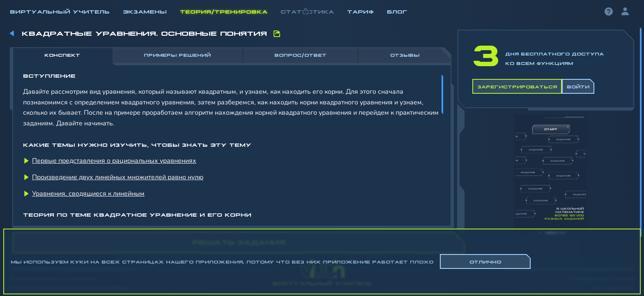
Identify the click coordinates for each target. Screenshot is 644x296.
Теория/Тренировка (224, 11)
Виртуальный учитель (60, 11)
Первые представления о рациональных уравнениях (114, 161)
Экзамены (145, 11)
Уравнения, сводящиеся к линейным (88, 194)
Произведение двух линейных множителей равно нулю (118, 177)
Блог (397, 11)
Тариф (360, 11)
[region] (322, 136)
